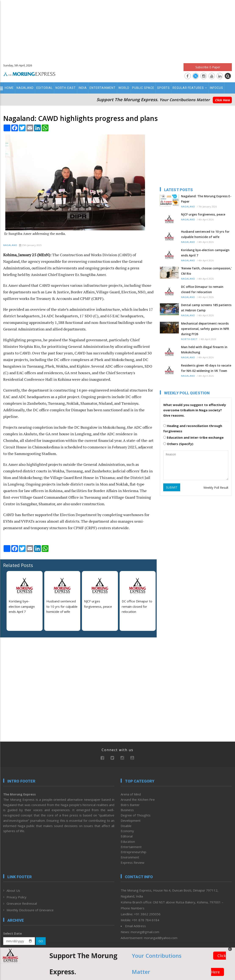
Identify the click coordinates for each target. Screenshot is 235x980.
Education (128, 841)
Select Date (12, 933)
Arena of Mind (131, 794)
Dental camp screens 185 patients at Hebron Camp (206, 308)
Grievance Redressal (22, 903)
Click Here (222, 100)
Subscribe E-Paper (208, 67)
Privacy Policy (17, 897)
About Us (13, 890)
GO (41, 941)
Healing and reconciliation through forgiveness (193, 428)
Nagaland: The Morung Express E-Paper (206, 199)
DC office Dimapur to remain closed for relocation (137, 606)
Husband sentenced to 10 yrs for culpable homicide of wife (62, 606)
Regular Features (190, 88)
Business (127, 810)
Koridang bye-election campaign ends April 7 (22, 606)
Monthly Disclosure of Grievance (30, 910)
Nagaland (25, 88)
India (83, 88)
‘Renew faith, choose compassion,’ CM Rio (206, 271)
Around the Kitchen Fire (138, 799)
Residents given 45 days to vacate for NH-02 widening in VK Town (206, 368)
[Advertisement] (117, 30)
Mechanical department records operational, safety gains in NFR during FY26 (205, 329)
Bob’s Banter (130, 805)
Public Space (143, 88)
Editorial (45, 88)
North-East (66, 88)
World (124, 88)
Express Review (133, 862)
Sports (163, 88)
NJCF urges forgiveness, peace (203, 214)
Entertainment (103, 88)
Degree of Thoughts (136, 815)
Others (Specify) (178, 444)
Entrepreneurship (133, 852)
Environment (130, 857)
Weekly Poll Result (216, 488)
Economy (127, 831)
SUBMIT (172, 487)
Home (9, 88)
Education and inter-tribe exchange (193, 437)
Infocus (216, 88)
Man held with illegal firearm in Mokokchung (204, 350)
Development (131, 820)
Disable (126, 826)
